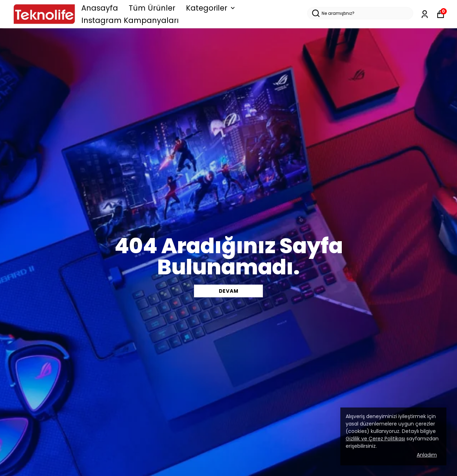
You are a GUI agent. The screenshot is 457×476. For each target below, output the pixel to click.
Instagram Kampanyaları (130, 20)
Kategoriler (211, 8)
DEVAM (229, 291)
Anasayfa (100, 8)
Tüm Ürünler (152, 8)
